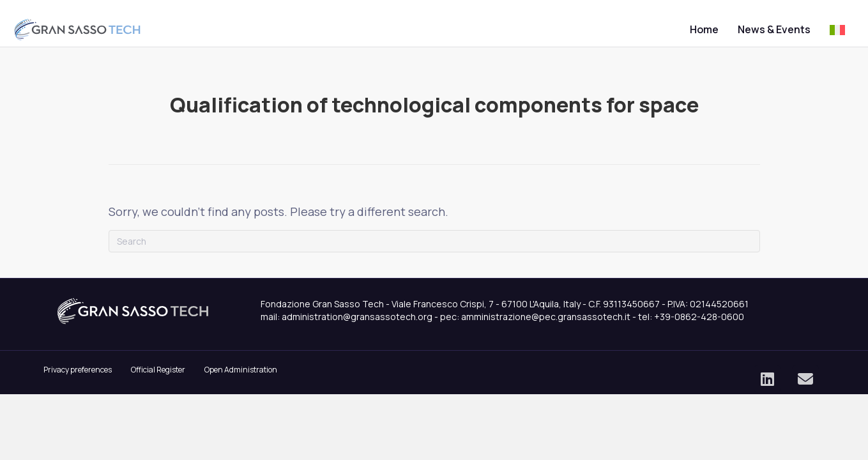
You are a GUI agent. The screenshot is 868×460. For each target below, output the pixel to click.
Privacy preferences (78, 382)
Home (674, 29)
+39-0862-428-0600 (699, 329)
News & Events (744, 29)
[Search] (434, 254)
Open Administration (241, 382)
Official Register (158, 382)
